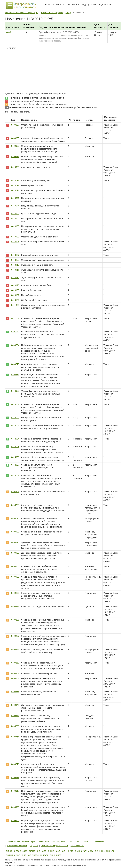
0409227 (15, 636)
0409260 (15, 663)
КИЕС (59, 855)
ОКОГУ (84, 851)
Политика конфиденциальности (54, 846)
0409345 (15, 705)
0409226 (15, 620)
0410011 (15, 180)
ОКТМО (32, 851)
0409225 (15, 606)
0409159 (15, 593)
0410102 (15, 218)
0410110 (15, 265)
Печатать (12, 48)
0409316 (15, 692)
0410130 (15, 290)
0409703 (15, 726)
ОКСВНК (9, 855)
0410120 (15, 285)
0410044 (15, 206)
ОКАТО (71, 851)
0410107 (15, 255)
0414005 (15, 447)
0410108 (15, 260)
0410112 (15, 278)
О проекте (34, 846)
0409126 (15, 542)
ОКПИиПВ (110, 851)
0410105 (15, 237)
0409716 (15, 764)
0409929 (15, 821)
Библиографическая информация (52, 842)
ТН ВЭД (36, 855)
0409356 (15, 157)
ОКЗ (38, 851)
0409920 (15, 807)
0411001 (15, 318)
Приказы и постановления (93, 842)
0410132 (15, 300)
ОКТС (24, 855)
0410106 (15, 242)
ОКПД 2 (9, 851)
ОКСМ (91, 851)
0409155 (15, 566)
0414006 (15, 457)
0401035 (15, 332)
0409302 (15, 673)
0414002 (15, 418)
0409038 (15, 138)
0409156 (15, 577)
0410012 (15, 185)
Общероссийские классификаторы (20, 842)
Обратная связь (77, 846)
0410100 (15, 214)
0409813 (15, 778)
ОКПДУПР (44, 855)
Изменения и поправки (17, 846)
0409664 (15, 716)
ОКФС (97, 851)
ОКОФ (25, 851)
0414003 (15, 425)
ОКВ (103, 851)
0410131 (15, 295)
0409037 (15, 125)
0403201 (15, 492)
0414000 (15, 391)
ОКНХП (17, 855)
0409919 (15, 791)
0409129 (15, 553)
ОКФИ (52, 855)
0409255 (15, 649)
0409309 (15, 678)
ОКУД (9, 32)
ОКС (29, 855)
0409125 (15, 532)
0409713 (15, 375)
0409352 (15, 146)
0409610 (15, 364)
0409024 (15, 518)
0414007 (15, 465)
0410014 (15, 190)
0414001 (15, 404)
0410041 (15, 198)
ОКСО (44, 851)
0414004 (15, 439)
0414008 (15, 475)
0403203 (15, 505)
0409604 (15, 345)
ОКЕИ (64, 851)
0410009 (15, 167)
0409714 (15, 737)
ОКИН (77, 851)
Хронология (74, 842)
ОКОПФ (51, 851)
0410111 (15, 270)
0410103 (15, 226)
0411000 (15, 305)
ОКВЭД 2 (17, 851)
